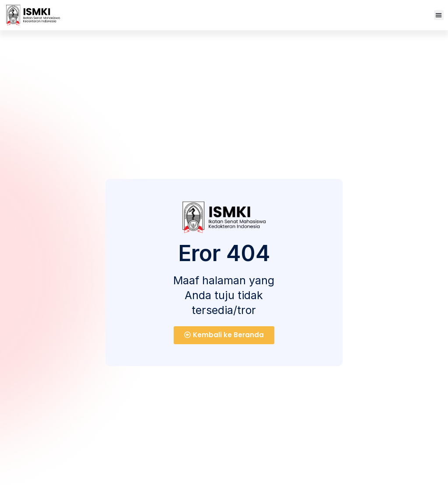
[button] (439, 15)
